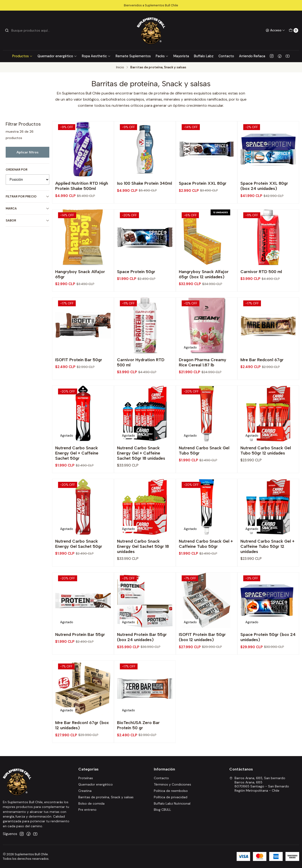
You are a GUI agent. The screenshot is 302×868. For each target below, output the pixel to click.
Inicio (120, 67)
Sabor (27, 220)
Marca (27, 208)
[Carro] (294, 30)
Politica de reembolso (171, 791)
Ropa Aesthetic (96, 56)
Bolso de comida (91, 803)
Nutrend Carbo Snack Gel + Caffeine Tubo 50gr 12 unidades (267, 567)
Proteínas (86, 778)
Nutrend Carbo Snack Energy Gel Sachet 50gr (79, 564)
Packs (162, 56)
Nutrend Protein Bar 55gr (80, 655)
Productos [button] (22, 56)
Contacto (226, 56)
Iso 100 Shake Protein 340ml (145, 183)
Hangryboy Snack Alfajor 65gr (80, 294)
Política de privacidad (171, 797)
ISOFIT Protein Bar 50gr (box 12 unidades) (202, 657)
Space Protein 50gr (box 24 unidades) (268, 657)
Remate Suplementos (133, 56)
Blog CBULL (162, 810)
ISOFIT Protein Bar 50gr (79, 380)
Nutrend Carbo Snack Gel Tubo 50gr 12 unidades (266, 471)
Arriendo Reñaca (252, 56)
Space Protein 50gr (136, 292)
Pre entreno (87, 810)
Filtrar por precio (27, 196)
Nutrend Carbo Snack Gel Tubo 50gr (204, 471)
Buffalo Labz (204, 56)
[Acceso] (275, 30)
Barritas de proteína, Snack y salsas (106, 797)
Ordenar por (17, 170)
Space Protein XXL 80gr (203, 183)
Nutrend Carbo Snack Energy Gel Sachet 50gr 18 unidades (143, 567)
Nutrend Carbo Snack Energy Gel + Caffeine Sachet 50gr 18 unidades (141, 473)
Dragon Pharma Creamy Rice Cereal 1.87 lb (203, 383)
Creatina (85, 791)
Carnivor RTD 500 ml (261, 292)
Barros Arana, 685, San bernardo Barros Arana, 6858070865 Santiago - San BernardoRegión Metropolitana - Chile (259, 784)
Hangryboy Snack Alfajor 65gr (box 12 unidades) (204, 294)
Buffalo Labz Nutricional (172, 803)
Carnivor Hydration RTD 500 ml (141, 383)
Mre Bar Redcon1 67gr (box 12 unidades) (82, 746)
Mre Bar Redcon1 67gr (262, 380)
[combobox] (29, 30)
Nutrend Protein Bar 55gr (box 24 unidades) (142, 657)
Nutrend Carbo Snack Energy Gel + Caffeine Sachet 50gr (77, 473)
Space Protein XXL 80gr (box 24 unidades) (264, 186)
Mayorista (181, 56)
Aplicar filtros (27, 152)
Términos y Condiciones (172, 784)
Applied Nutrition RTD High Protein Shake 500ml (82, 186)
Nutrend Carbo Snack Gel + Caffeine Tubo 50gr (206, 564)
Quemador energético (57, 56)
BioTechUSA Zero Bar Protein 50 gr (138, 746)
